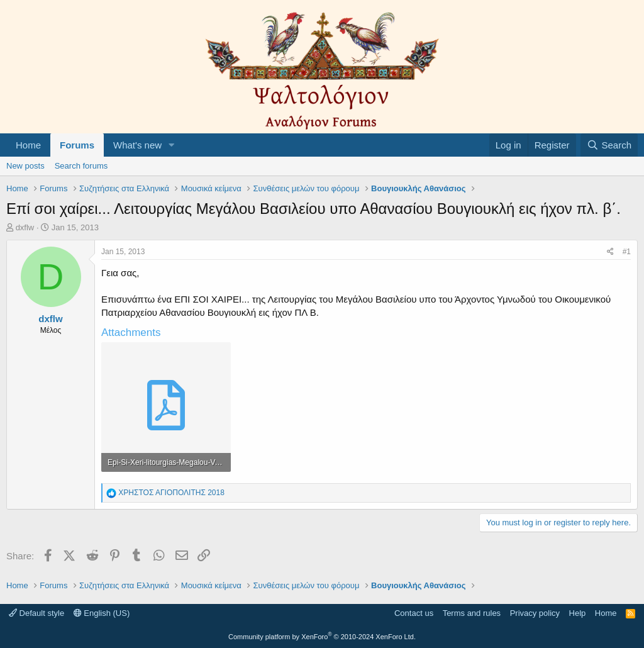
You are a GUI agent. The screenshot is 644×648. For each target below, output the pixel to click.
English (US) (102, 613)
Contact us (414, 613)
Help (578, 613)
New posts (25, 166)
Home (28, 145)
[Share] (610, 252)
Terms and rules (472, 613)
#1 (627, 252)
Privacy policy (535, 613)
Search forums (81, 166)
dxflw (25, 227)
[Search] (609, 145)
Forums (77, 145)
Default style (36, 613)
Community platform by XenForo (322, 637)
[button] (172, 145)
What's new (137, 145)
